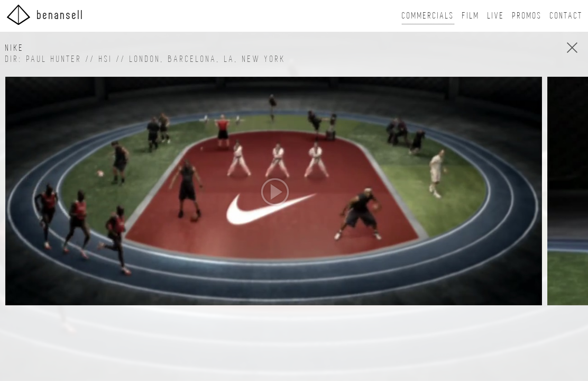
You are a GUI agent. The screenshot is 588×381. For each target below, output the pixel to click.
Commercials (428, 16)
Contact (566, 16)
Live (496, 16)
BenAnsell (45, 15)
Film (471, 16)
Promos (527, 16)
